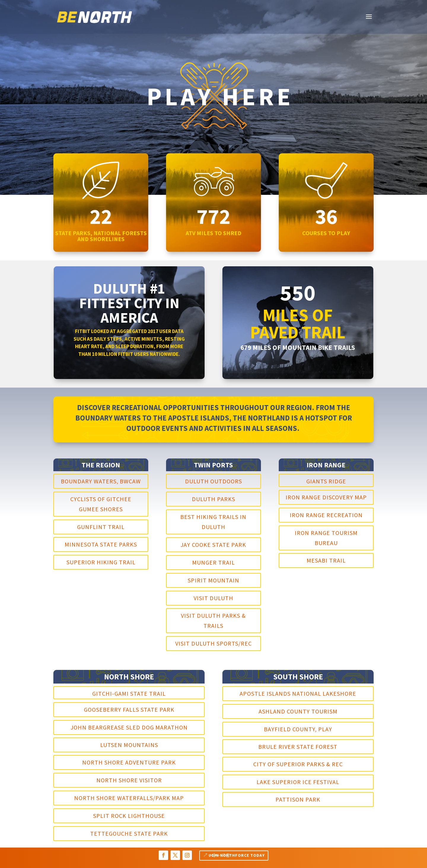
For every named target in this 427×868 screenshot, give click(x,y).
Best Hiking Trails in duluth (213, 522)
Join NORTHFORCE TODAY (237, 855)
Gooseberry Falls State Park (129, 709)
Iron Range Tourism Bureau (326, 538)
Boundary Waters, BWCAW (101, 481)
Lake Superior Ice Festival (298, 782)
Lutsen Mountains (129, 745)
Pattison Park (298, 799)
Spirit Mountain (213, 580)
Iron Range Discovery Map (326, 497)
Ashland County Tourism (298, 711)
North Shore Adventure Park (129, 762)
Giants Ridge (326, 481)
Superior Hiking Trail (101, 562)
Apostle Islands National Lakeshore (298, 693)
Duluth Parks (213, 499)
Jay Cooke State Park (213, 545)
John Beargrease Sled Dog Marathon (129, 727)
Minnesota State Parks (101, 544)
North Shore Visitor (129, 780)
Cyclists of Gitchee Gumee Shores (101, 504)
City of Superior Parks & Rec (298, 764)
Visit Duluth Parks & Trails (213, 621)
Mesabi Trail (326, 560)
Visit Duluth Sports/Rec (213, 643)
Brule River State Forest (298, 747)
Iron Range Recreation (326, 515)
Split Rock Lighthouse (129, 816)
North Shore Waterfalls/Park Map (129, 798)
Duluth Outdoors (213, 481)
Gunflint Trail (101, 527)
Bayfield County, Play (298, 729)
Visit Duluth (213, 598)
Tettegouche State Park (129, 833)
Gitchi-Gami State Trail (129, 693)
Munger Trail (213, 562)
